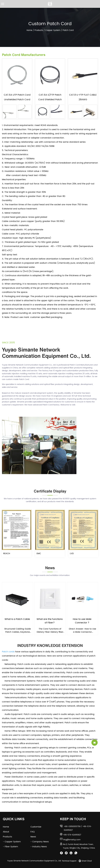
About (8, 832)
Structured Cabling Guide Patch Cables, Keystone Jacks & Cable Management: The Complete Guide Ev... (18, 630)
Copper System (53, 30)
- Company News (40, 842)
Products (39, 30)
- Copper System (12, 842)
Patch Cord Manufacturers (82, 365)
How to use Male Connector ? (82, 621)
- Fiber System (10, 847)
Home (29, 30)
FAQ (34, 832)
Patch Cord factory (51, 405)
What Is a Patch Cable (17, 619)
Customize (38, 827)
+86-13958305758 (72, 826)
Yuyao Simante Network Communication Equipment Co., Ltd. (34, 861)
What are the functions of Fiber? (50, 621)
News (35, 837)
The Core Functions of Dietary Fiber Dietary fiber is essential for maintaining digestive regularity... (50, 630)
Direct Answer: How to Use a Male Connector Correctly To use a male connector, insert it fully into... (82, 630)
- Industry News (39, 847)
